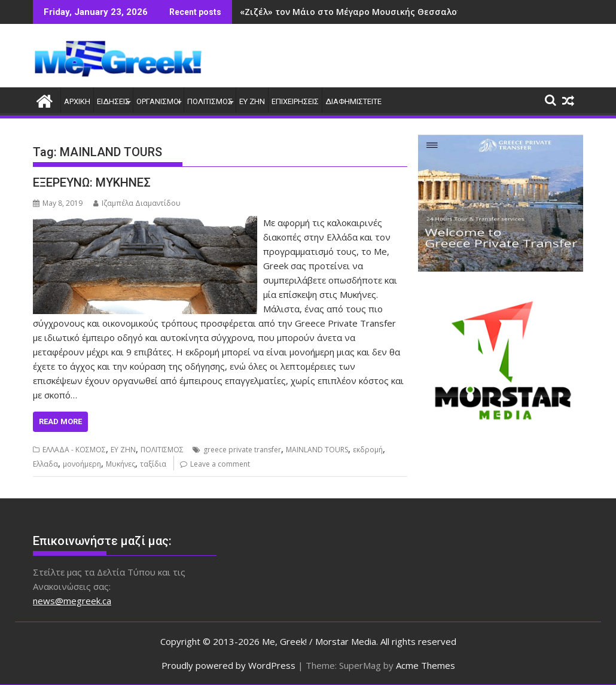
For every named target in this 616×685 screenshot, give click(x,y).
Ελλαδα (45, 464)
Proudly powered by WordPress (228, 665)
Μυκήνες (121, 464)
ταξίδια (153, 464)
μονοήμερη (82, 464)
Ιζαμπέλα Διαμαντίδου (137, 203)
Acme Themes (426, 665)
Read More (60, 421)
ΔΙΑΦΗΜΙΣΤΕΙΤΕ (353, 101)
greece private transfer (242, 450)
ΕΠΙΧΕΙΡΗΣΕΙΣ (295, 101)
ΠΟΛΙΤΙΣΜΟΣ (210, 101)
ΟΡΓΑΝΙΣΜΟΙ (158, 101)
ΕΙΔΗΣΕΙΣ (113, 101)
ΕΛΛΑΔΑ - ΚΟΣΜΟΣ (74, 450)
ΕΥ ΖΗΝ (252, 101)
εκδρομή (368, 450)
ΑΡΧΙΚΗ (77, 101)
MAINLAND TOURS (317, 450)
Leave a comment (220, 464)
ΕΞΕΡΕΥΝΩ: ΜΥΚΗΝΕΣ (92, 182)
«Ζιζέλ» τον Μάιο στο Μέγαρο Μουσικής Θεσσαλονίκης (360, 12)
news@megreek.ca (72, 601)
